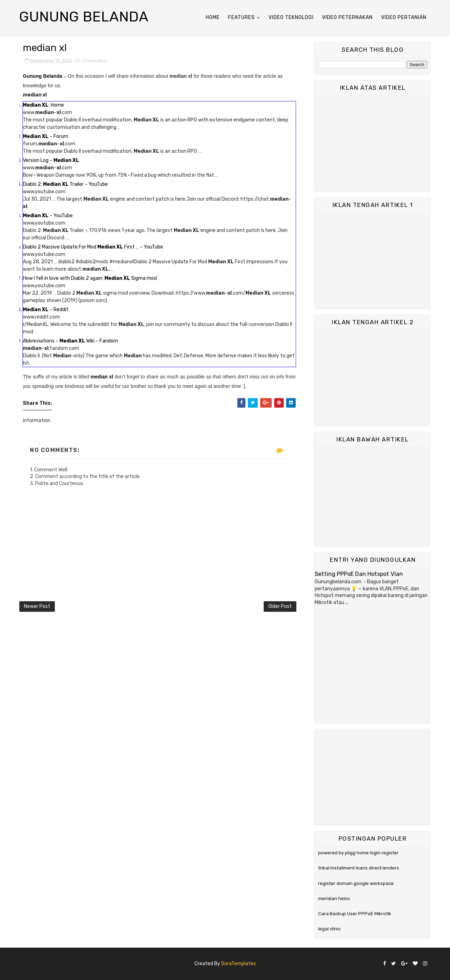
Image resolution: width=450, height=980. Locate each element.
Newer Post (37, 606)
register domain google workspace (356, 883)
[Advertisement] (373, 143)
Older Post (280, 606)
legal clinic (329, 929)
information (95, 61)
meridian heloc (334, 899)
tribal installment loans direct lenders (359, 868)
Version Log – (51, 160)
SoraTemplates (239, 964)
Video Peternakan (347, 17)
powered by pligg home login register (358, 853)
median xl (102, 377)
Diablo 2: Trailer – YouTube (65, 184)
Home (213, 17)
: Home (43, 105)
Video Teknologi (291, 17)
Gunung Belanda (84, 17)
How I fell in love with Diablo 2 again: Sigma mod (90, 278)
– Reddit (46, 310)
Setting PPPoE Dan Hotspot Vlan (359, 574)
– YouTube (48, 216)
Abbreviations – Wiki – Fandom (70, 341)
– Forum (46, 136)
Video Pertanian (404, 17)
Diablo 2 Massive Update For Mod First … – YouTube (93, 247)
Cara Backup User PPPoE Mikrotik (355, 914)
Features (242, 17)
